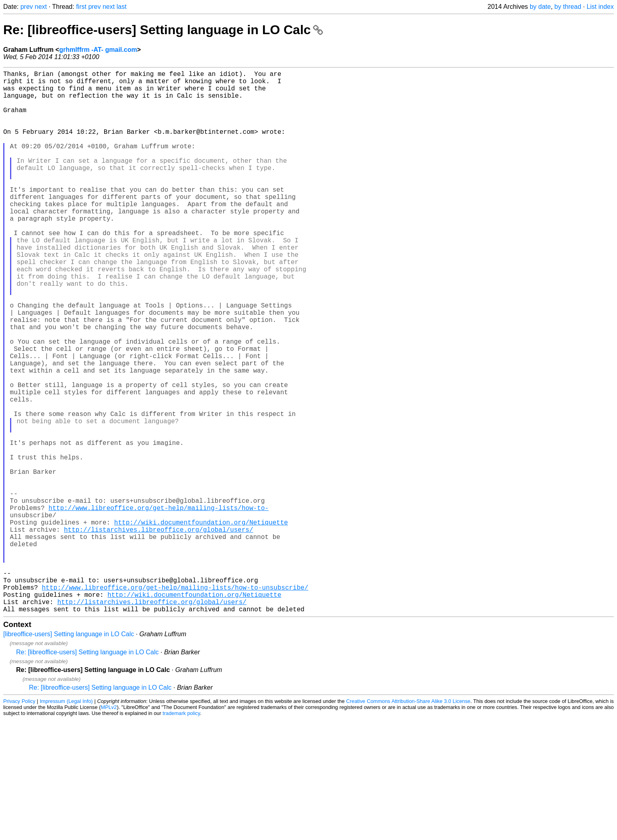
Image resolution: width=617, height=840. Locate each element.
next (41, 7)
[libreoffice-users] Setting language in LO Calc (69, 755)
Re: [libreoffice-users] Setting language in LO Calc (163, 30)
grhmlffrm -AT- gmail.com (98, 50)
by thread (568, 7)
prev (27, 7)
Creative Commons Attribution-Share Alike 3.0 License (408, 822)
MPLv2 (109, 828)
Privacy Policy (19, 822)
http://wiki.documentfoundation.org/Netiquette (201, 623)
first (81, 7)
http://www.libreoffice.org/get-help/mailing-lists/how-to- (159, 606)
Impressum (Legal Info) (66, 822)
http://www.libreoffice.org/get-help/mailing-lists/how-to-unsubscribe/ (175, 703)
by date (540, 7)
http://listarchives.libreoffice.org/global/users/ (158, 632)
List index (600, 7)
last (122, 7)
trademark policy (181, 834)
